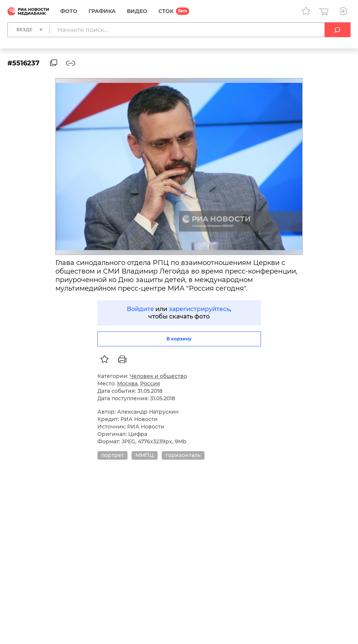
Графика (102, 11)
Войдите (140, 309)
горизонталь (183, 455)
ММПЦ (145, 455)
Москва (127, 384)
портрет (112, 455)
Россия (150, 384)
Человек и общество (158, 376)
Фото (69, 11)
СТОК (166, 11)
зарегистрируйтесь (199, 309)
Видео (137, 11)
